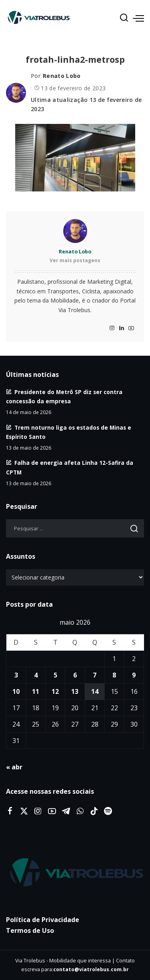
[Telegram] (66, 811)
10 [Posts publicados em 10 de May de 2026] (16, 691)
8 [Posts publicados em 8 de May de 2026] (114, 675)
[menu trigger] (138, 18)
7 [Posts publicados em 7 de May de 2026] (95, 675)
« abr (14, 767)
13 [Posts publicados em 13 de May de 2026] (75, 691)
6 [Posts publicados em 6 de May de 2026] (75, 675)
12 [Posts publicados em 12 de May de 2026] (55, 691)
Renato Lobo (62, 76)
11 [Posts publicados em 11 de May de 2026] (36, 691)
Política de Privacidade (43, 920)
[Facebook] (10, 811)
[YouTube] (131, 328)
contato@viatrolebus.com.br (91, 969)
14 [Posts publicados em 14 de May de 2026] (95, 691)
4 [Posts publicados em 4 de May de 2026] (36, 675)
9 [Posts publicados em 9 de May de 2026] (134, 675)
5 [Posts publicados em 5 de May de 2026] (55, 675)
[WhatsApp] (80, 811)
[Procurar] (124, 18)
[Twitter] (24, 811)
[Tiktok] (94, 811)
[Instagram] (112, 328)
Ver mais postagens (75, 260)
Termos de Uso (30, 930)
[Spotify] (108, 811)
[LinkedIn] (122, 328)
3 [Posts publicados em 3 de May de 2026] (16, 675)
